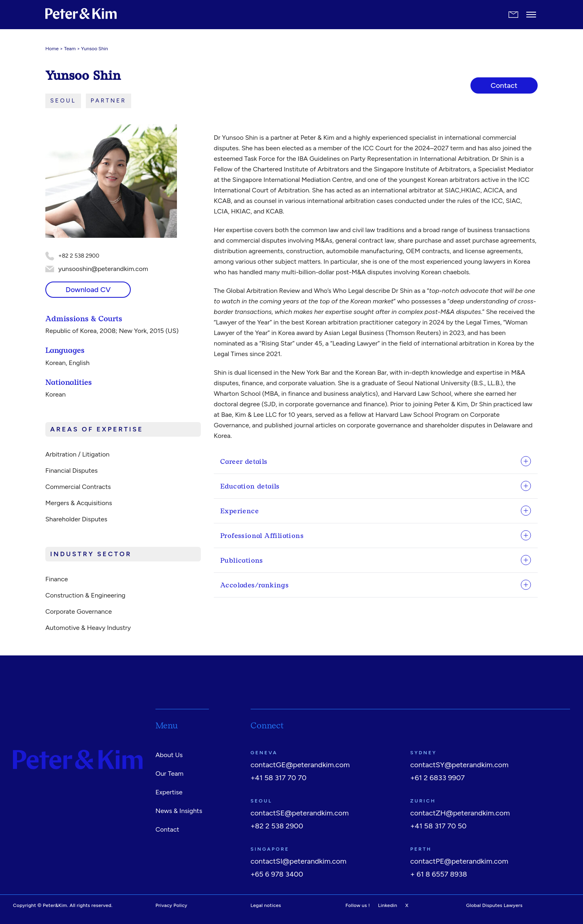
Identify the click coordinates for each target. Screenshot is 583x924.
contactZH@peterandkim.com (460, 813)
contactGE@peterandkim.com (300, 765)
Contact (167, 829)
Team (70, 49)
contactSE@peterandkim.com (300, 813)
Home (52, 49)
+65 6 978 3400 (277, 874)
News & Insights (179, 811)
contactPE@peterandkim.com (459, 861)
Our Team (169, 774)
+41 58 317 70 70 (279, 778)
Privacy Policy (171, 905)
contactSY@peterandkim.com (459, 765)
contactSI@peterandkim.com (299, 861)
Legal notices (266, 905)
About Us (169, 755)
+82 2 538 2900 (277, 826)
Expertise (169, 792)
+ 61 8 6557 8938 (438, 874)
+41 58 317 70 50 (438, 826)
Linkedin (388, 905)
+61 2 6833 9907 (437, 778)
